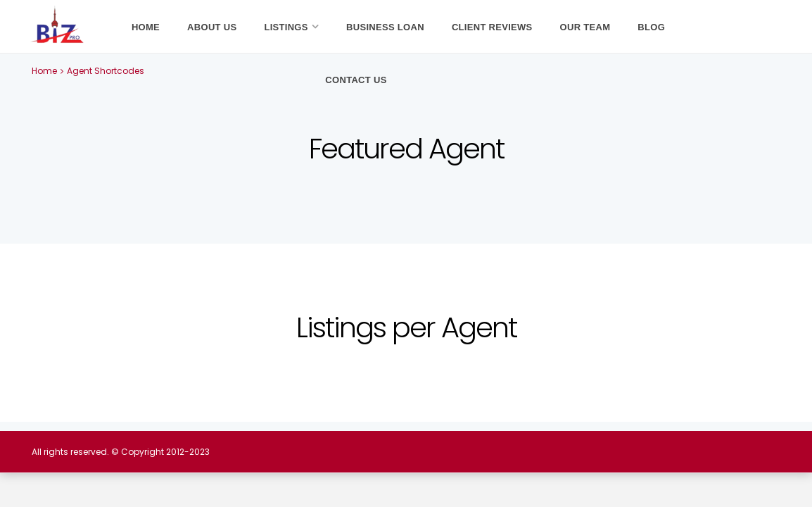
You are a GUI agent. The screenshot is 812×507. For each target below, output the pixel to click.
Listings (286, 27)
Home (146, 27)
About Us (212, 27)
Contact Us (356, 80)
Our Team (585, 27)
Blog (651, 27)
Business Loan (385, 27)
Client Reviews (492, 27)
